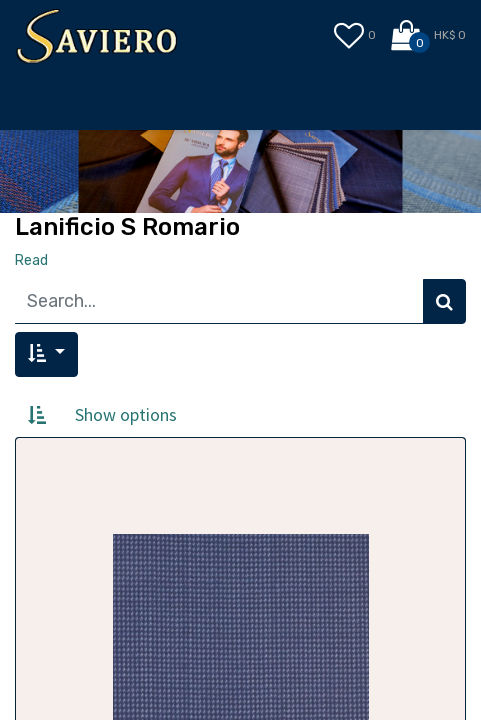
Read (31, 260)
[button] (46, 354)
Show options (126, 414)
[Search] (444, 301)
